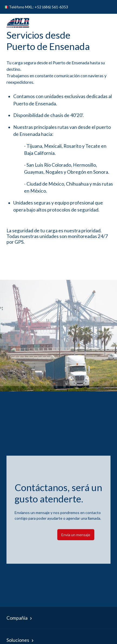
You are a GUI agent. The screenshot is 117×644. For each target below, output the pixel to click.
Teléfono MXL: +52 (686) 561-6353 (39, 7)
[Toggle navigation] (103, 23)
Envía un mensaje (76, 540)
